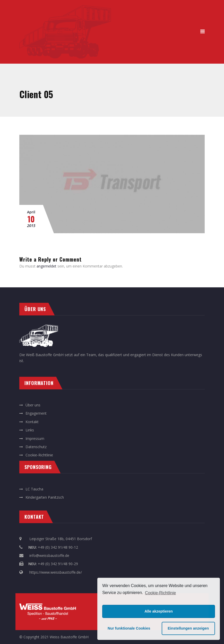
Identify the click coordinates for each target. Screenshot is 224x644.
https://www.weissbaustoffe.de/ (56, 572)
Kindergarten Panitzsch (45, 497)
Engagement (36, 413)
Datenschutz (36, 447)
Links (30, 430)
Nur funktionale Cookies (129, 628)
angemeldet (46, 266)
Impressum (35, 438)
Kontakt (32, 422)
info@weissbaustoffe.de (49, 555)
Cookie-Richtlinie (160, 593)
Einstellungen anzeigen (188, 628)
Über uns (33, 405)
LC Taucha (34, 489)
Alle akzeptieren (159, 611)
